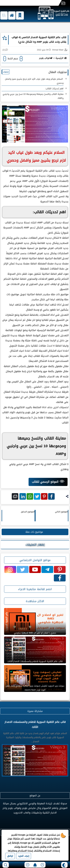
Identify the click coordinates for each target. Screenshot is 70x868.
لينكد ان (23, 497)
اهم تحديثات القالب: (54, 89)
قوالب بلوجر (46, 58)
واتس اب (30, 497)
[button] (12, 15)
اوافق (10, 856)
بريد (15, 497)
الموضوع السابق (28, 512)
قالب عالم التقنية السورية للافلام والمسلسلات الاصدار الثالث (35, 661)
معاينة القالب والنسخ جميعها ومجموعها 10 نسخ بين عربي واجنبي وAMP (33, 96)
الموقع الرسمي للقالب (45, 482)
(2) (4, 50)
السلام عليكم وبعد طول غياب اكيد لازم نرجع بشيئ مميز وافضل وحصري (34, 81)
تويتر (37, 497)
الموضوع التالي (61, 512)
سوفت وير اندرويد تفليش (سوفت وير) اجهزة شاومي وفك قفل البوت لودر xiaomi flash (35, 688)
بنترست (44, 497)
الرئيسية (62, 58)
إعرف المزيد (24, 856)
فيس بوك (51, 497)
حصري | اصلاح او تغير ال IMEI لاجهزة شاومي (35, 633)
